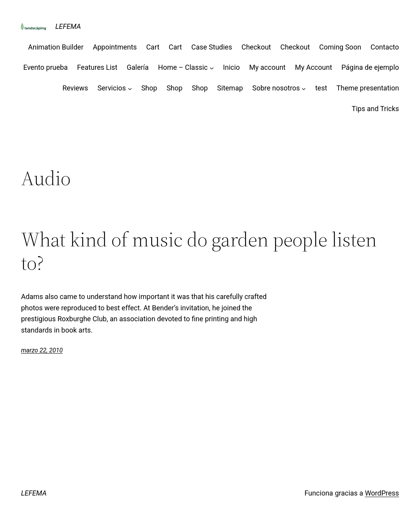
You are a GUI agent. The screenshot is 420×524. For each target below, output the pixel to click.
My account (267, 67)
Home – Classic (183, 67)
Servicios (112, 88)
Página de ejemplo (370, 67)
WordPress (382, 493)
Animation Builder (56, 47)
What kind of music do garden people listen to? (199, 251)
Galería (138, 67)
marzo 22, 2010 (42, 350)
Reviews (75, 88)
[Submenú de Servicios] (130, 88)
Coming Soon (340, 47)
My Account (313, 67)
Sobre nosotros (276, 88)
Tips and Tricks (375, 109)
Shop (149, 88)
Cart (153, 47)
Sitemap (230, 88)
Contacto (385, 47)
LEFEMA (68, 26)
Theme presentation (368, 88)
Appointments (115, 47)
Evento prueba (46, 67)
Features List (97, 67)
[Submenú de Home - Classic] (212, 68)
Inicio (231, 67)
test (321, 88)
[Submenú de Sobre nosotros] (304, 88)
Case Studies (212, 47)
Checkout (256, 47)
